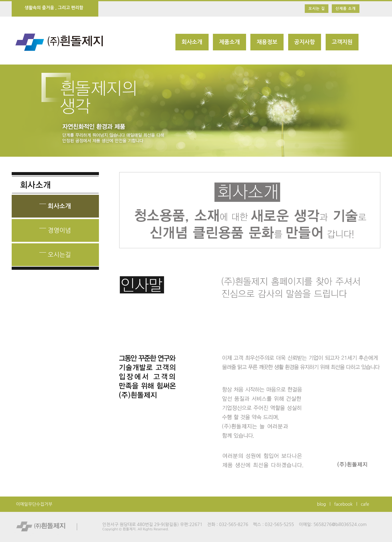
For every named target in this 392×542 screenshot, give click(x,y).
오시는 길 (317, 9)
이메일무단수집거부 (34, 504)
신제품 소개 (346, 9)
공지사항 (305, 42)
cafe (365, 504)
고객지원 (342, 42)
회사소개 (192, 42)
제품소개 (229, 42)
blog (321, 504)
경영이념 (55, 228)
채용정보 (267, 42)
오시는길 (55, 253)
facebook (343, 504)
